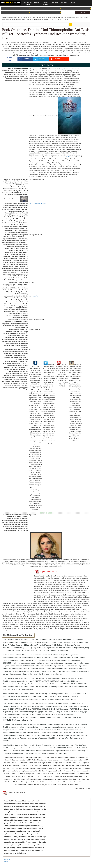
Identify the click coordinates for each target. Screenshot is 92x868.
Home (6, 862)
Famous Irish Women (39, 203)
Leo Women (36, 296)
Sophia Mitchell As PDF (46, 572)
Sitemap (7, 860)
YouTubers (69, 157)
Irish (30, 203)
